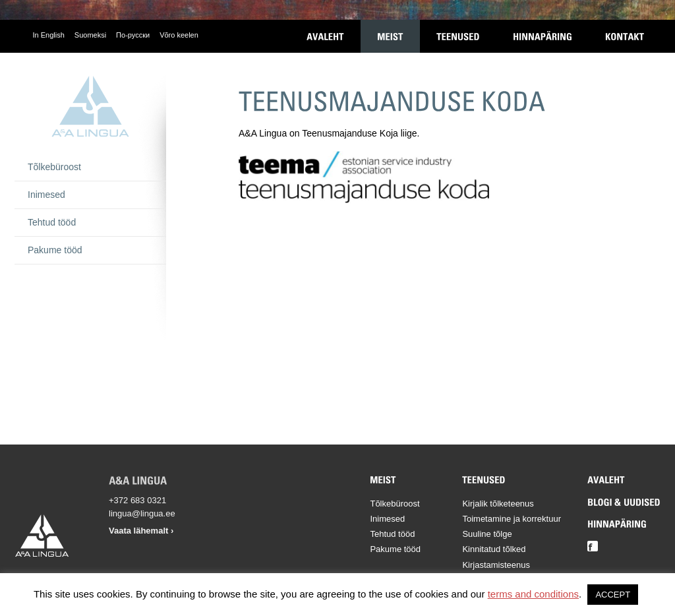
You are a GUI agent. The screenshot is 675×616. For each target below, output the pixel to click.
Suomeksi (90, 35)
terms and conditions (533, 594)
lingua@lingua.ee (142, 513)
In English (49, 35)
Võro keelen (179, 35)
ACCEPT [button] (613, 595)
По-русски (133, 35)
